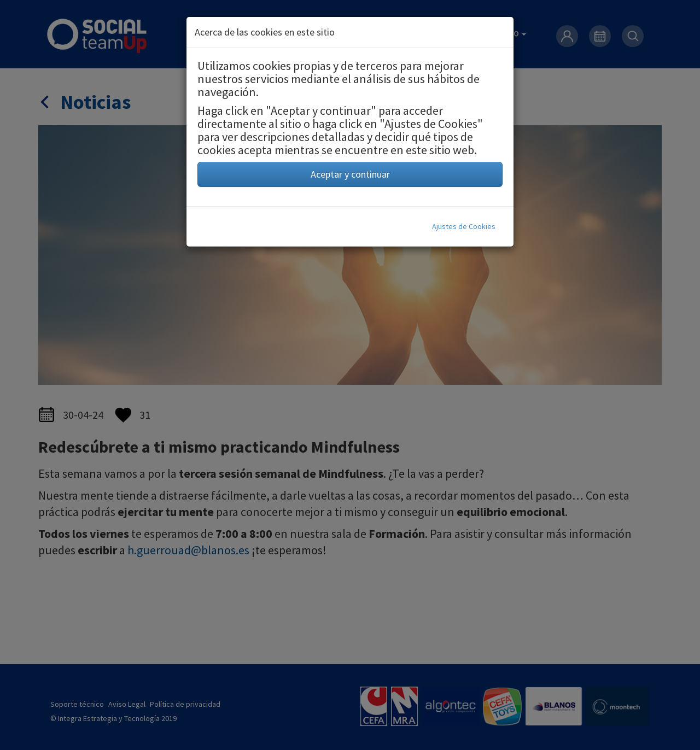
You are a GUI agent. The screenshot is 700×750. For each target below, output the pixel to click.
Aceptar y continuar (350, 174)
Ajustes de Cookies (464, 226)
